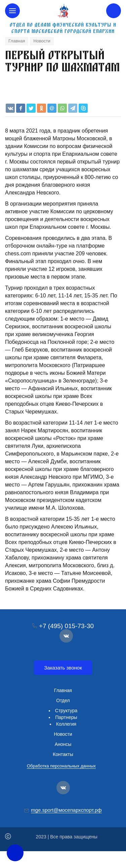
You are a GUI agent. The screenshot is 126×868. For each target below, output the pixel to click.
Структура (66, 711)
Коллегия (66, 724)
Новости (63, 734)
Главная (63, 690)
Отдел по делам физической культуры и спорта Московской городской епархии (63, 28)
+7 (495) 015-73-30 (66, 626)
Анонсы (63, 744)
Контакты (63, 754)
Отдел (63, 700)
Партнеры (66, 717)
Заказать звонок (63, 668)
